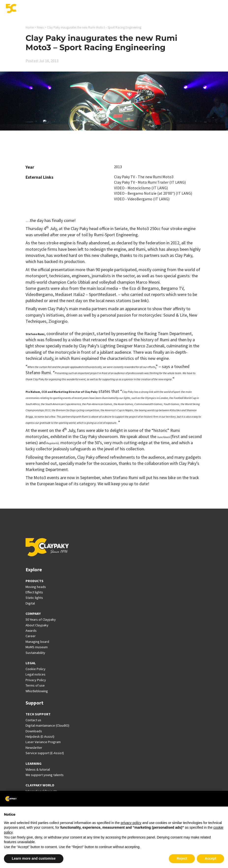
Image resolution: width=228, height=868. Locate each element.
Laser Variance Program (43, 742)
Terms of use (35, 685)
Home (30, 27)
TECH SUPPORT (38, 714)
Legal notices (36, 674)
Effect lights (34, 592)
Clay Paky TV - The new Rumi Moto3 (144, 177)
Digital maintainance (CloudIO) (47, 725)
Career (31, 636)
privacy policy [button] (131, 823)
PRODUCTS (35, 581)
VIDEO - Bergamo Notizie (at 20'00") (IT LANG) (153, 193)
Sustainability (35, 653)
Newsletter (34, 748)
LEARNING (34, 764)
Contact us (33, 720)
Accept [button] (210, 858)
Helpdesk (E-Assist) (40, 736)
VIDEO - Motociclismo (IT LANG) (141, 188)
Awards (31, 631)
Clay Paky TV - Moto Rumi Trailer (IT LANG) (150, 182)
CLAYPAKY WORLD (40, 785)
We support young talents (45, 775)
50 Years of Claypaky (41, 619)
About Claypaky (37, 625)
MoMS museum (37, 647)
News (40, 27)
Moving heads (36, 587)
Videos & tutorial (38, 769)
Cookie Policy (36, 669)
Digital (30, 603)
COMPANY (33, 614)
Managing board (37, 642)
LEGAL (31, 663)
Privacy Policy (36, 680)
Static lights (34, 598)
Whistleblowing (37, 691)
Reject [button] (182, 858)
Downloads (34, 731)
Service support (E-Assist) (45, 753)
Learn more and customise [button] (34, 858)
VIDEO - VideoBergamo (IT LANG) (142, 199)
